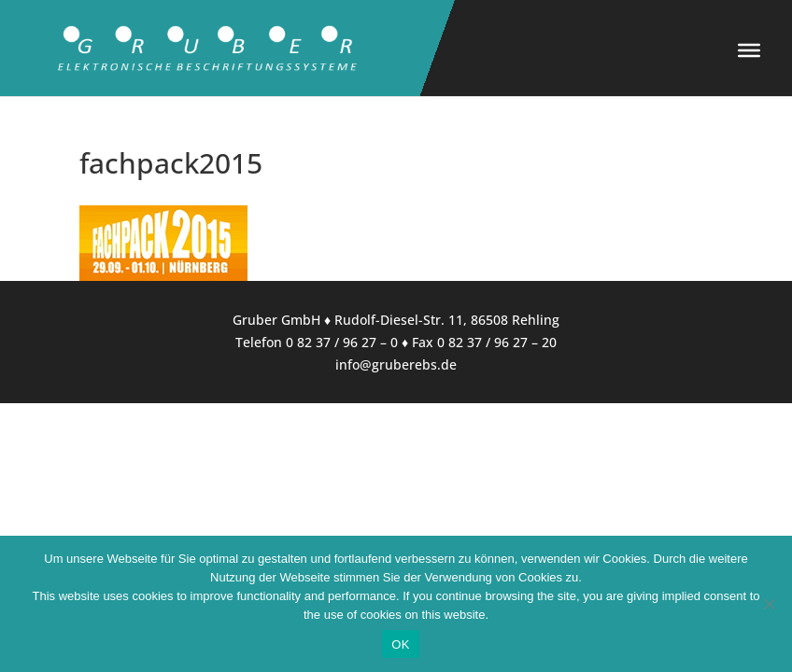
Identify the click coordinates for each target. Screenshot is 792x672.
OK (400, 644)
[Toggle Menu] (749, 49)
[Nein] (769, 604)
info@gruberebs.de (396, 364)
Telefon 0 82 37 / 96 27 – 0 (317, 342)
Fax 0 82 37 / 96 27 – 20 (484, 342)
